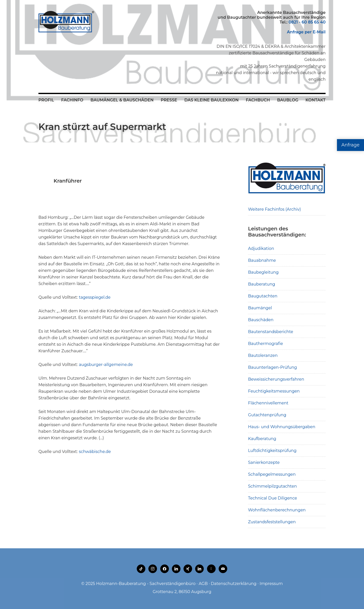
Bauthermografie (265, 344)
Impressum (271, 584)
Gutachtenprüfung (267, 415)
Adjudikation (261, 248)
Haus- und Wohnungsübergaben (282, 427)
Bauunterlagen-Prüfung (272, 367)
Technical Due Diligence (272, 498)
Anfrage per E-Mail (306, 32)
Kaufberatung (262, 439)
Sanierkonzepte (264, 462)
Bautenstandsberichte (271, 332)
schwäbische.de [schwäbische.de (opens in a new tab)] (95, 452)
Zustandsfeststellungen (272, 522)
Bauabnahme (262, 260)
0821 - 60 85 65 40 (307, 22)
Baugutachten (263, 296)
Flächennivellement (268, 403)
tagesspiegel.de (95, 297)
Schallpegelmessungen (272, 474)
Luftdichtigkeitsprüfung (272, 451)
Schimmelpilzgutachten (272, 486)
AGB (203, 584)
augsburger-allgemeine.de (105, 365)
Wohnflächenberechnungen (277, 510)
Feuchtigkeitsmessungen (274, 391)
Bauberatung (261, 284)
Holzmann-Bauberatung (66, 21)
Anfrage (350, 145)
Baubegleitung (263, 272)
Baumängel (260, 308)
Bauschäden (261, 320)
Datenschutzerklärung (234, 584)
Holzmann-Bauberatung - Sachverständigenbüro (146, 584)
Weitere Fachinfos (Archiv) (274, 209)
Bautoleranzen (263, 355)
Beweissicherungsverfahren (276, 379)
